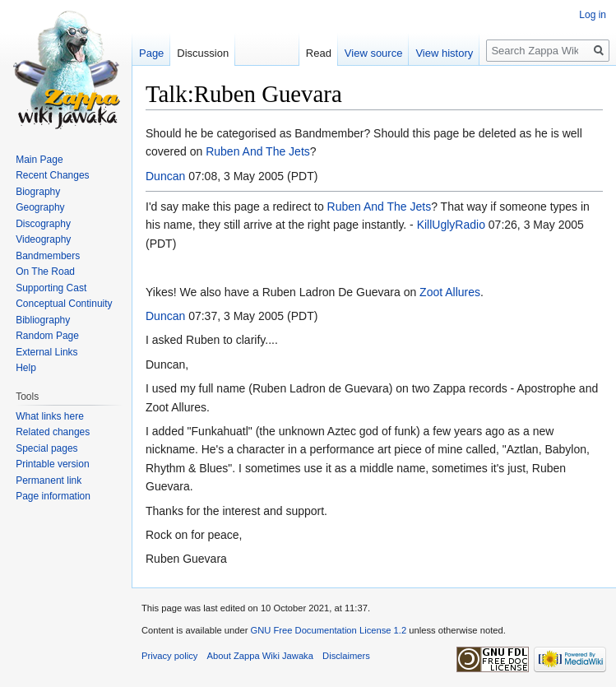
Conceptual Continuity (64, 304)
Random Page (47, 336)
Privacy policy (169, 656)
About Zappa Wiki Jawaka (260, 656)
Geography (40, 207)
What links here (50, 416)
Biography (38, 192)
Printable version (52, 464)
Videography (43, 239)
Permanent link (49, 480)
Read (319, 53)
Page (151, 53)
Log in (593, 15)
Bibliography (43, 320)
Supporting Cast (51, 288)
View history (444, 53)
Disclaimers (346, 656)
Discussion (203, 53)
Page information (53, 496)
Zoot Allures (450, 292)
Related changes (53, 432)
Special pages (46, 448)
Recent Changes (52, 175)
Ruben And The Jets (258, 151)
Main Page (39, 160)
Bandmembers (48, 256)
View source (374, 53)
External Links (46, 352)
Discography (43, 224)
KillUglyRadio (451, 225)
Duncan (165, 176)
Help (26, 368)
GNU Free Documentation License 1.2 (328, 630)
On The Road (45, 272)
